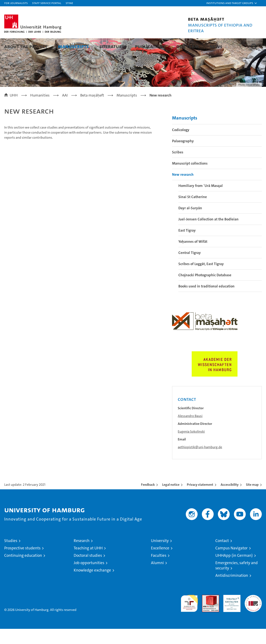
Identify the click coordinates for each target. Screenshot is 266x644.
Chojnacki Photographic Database (205, 290)
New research (183, 190)
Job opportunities (89, 578)
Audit (206, 612)
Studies (11, 556)
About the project (26, 46)
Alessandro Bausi (190, 431)
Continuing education (23, 571)
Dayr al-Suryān (190, 223)
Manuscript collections (190, 178)
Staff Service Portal (47, 3)
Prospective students (22, 563)
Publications (150, 46)
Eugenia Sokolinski (191, 447)
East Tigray (187, 246)
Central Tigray (190, 268)
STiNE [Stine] (69, 3)
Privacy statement (200, 500)
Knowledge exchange (92, 585)
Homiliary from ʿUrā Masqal (201, 201)
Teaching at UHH (88, 563)
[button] (232, 3)
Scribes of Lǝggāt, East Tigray (201, 279)
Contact (222, 556)
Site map (252, 500)
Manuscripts (73, 46)
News (216, 46)
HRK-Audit (231, 612)
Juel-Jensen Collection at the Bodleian (208, 234)
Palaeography (183, 156)
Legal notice (171, 500)
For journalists (16, 3)
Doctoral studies (88, 571)
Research (82, 556)
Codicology (181, 145)
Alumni (157, 578)
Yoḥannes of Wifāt (193, 257)
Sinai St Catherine (193, 212)
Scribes (178, 167)
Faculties (159, 571)
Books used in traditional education (206, 301)
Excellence (160, 563)
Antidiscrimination (232, 591)
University (160, 556)
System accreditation (253, 614)
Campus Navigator (231, 563)
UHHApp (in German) (234, 571)
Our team (188, 46)
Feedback (148, 500)
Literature (112, 46)
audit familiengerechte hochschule (189, 617)
